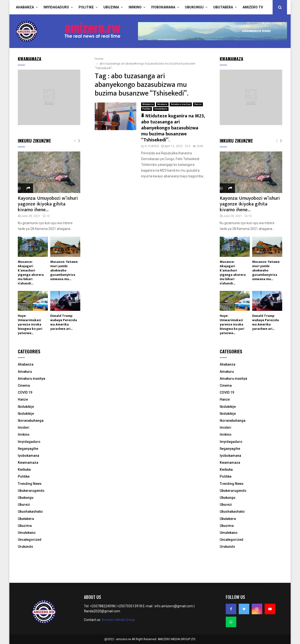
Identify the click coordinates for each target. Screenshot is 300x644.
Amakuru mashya (181, 104)
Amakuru (162, 104)
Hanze (198, 104)
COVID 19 (25, 392)
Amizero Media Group (118, 620)
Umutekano (161, 109)
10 (46, 216)
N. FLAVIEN (152, 146)
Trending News (30, 484)
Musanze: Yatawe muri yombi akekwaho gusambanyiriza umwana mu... (64, 270)
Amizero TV (253, 7)
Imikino (135, 7)
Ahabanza (25, 7)
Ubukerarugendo (31, 491)
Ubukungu (194, 7)
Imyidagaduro (56, 7)
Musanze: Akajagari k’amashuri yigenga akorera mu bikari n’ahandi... (31, 273)
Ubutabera (223, 7)
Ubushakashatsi (30, 512)
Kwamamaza (28, 463)
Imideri (24, 427)
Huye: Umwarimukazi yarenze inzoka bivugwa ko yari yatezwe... (30, 324)
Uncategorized (30, 540)
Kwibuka (24, 469)
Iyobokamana (163, 7)
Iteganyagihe (28, 449)
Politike (86, 7)
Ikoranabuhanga (31, 421)
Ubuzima (111, 7)
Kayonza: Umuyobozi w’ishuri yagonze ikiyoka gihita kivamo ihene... (48, 204)
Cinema (24, 385)
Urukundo (25, 547)
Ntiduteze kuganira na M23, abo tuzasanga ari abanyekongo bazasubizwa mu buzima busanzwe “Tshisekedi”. (173, 128)
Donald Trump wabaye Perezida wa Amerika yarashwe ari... (64, 322)
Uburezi (24, 505)
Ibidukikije (26, 407)
